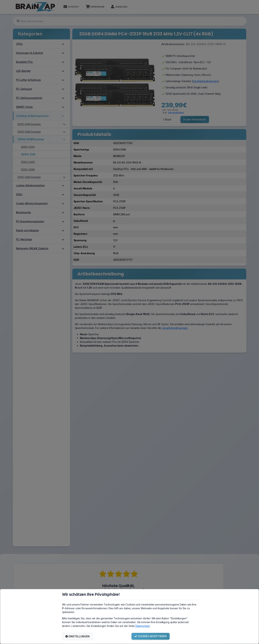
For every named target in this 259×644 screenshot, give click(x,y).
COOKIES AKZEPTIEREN (151, 636)
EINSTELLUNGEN (77, 636)
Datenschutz (143, 626)
